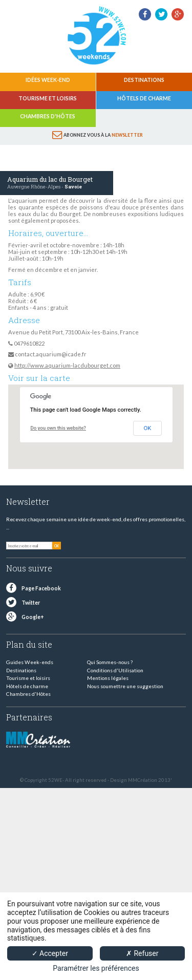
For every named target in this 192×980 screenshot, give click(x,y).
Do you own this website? (59, 428)
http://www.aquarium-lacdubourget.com (67, 365)
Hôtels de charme (144, 98)
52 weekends (96, 35)
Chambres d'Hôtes (48, 116)
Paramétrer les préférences (96, 968)
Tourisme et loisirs (48, 98)
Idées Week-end (48, 80)
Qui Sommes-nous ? (110, 662)
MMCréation (143, 780)
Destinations (144, 80)
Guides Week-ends (30, 662)
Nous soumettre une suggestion (125, 686)
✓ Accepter (50, 953)
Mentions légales (108, 678)
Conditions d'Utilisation (115, 670)
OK (148, 428)
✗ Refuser (142, 953)
